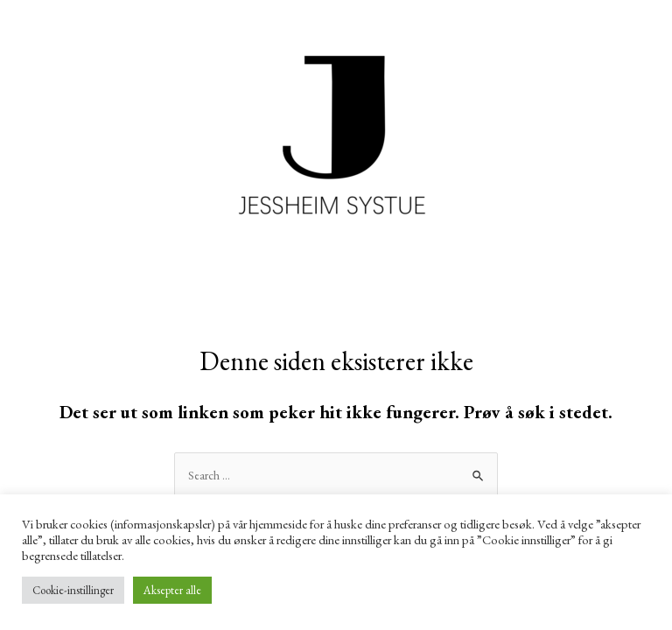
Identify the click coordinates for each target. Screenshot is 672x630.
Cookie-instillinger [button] (73, 590)
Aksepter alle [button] (172, 590)
